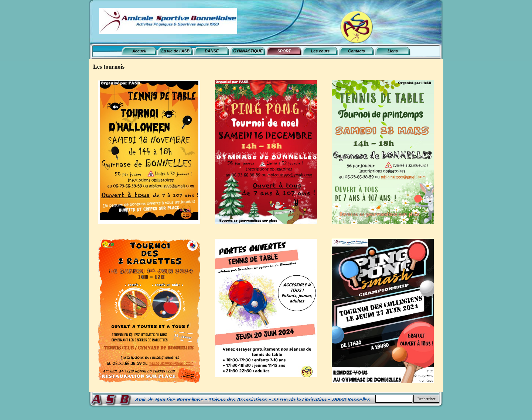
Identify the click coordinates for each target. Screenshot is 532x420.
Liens (393, 51)
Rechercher (427, 399)
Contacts (357, 51)
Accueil (139, 51)
